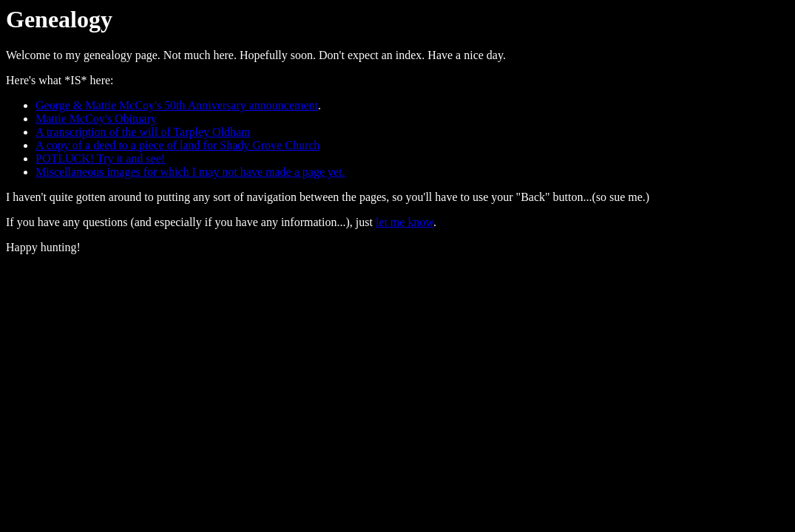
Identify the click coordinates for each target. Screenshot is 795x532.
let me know (405, 222)
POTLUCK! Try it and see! (100, 158)
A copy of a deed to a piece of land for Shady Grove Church (177, 145)
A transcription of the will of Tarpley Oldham (143, 132)
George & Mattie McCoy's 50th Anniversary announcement (177, 105)
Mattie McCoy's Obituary (96, 119)
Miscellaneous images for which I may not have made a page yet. (190, 172)
